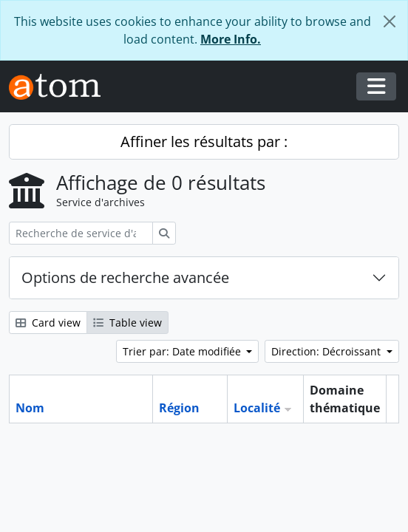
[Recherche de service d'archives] (81, 233)
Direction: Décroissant (327, 351)
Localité (257, 408)
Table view (127, 323)
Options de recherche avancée (125, 277)
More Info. (231, 39)
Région (179, 408)
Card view (48, 323)
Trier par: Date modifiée (183, 351)
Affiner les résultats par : (204, 141)
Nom (30, 408)
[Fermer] (390, 21)
